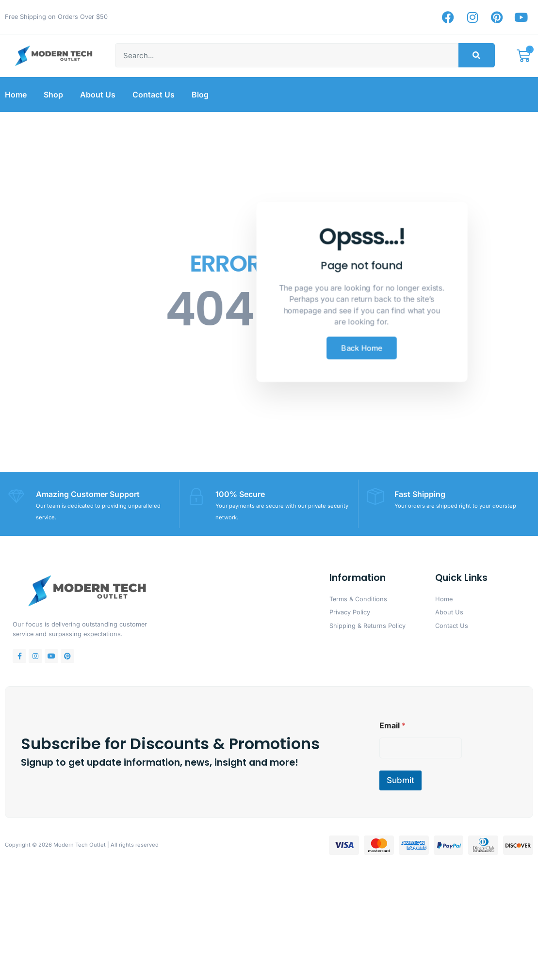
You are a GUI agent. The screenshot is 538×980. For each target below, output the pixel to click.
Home (16, 94)
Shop (53, 94)
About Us (98, 94)
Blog (200, 94)
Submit (400, 780)
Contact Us (154, 94)
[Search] (477, 55)
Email (392, 725)
